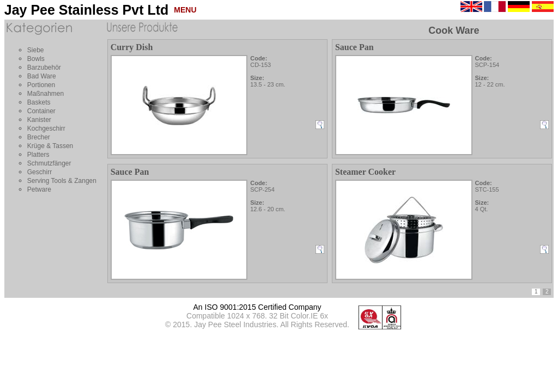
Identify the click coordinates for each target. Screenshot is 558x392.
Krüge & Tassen (50, 146)
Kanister (39, 120)
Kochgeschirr (46, 128)
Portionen (41, 85)
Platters (38, 155)
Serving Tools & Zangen (62, 181)
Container (41, 111)
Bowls (36, 59)
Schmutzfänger (49, 163)
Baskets (39, 102)
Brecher (39, 137)
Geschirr (40, 172)
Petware (39, 189)
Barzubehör (44, 68)
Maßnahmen (46, 94)
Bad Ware (42, 76)
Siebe (36, 50)
